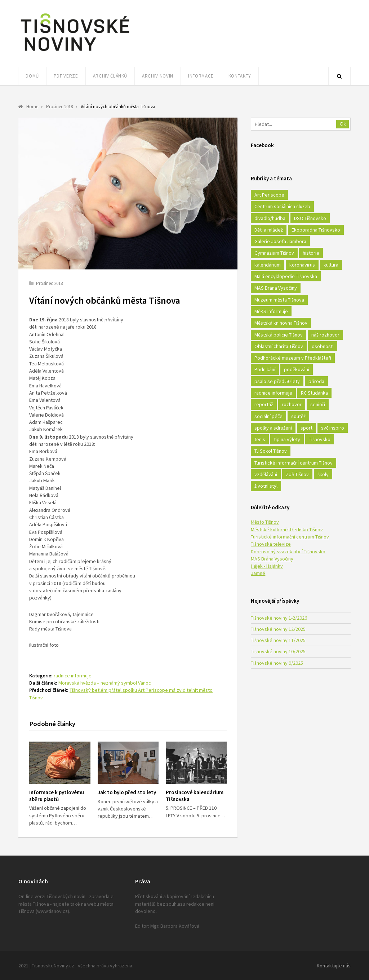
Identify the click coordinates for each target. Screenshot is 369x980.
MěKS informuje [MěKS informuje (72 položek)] (271, 311)
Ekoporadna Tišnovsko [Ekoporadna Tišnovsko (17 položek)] (316, 230)
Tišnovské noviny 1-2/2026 (279, 618)
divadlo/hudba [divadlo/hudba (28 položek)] (270, 218)
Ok (343, 124)
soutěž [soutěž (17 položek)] (298, 416)
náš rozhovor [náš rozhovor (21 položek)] (325, 335)
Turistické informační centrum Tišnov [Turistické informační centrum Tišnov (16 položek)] (294, 463)
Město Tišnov (265, 522)
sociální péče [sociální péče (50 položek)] (268, 416)
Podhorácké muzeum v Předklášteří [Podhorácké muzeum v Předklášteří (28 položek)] (293, 358)
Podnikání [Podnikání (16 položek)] (265, 369)
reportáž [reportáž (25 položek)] (264, 404)
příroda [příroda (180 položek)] (316, 381)
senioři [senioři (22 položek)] (318, 404)
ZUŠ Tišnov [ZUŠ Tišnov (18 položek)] (297, 474)
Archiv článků (110, 76)
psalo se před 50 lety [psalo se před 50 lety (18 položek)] (277, 381)
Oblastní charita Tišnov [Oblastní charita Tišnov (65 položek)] (279, 346)
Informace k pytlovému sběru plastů (57, 796)
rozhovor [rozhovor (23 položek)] (292, 404)
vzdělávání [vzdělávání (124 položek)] (266, 474)
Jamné (258, 573)
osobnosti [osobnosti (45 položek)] (323, 346)
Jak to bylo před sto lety (127, 792)
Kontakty (240, 76)
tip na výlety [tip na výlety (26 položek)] (287, 439)
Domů (32, 76)
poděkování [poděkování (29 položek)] (297, 369)
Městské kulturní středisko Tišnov (287, 529)
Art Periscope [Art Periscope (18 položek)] (269, 195)
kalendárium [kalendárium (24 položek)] (268, 265)
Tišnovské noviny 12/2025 (278, 629)
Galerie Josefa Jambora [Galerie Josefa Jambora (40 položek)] (280, 241)
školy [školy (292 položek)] (323, 474)
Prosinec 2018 (49, 283)
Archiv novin (158, 76)
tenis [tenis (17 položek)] (260, 439)
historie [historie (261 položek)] (311, 253)
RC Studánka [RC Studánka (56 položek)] (314, 393)
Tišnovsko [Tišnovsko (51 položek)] (320, 439)
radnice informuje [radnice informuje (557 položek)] (273, 393)
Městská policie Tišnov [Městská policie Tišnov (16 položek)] (279, 335)
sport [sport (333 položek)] (306, 428)
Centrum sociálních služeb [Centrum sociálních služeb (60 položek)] (282, 206)
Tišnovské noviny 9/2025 (277, 663)
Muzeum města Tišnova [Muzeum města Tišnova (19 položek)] (279, 300)
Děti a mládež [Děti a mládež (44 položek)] (269, 230)
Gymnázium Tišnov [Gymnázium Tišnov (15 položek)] (274, 253)
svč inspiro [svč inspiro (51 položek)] (333, 428)
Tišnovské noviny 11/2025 (278, 640)
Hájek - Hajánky (267, 566)
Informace (201, 76)
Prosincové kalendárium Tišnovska (195, 796)
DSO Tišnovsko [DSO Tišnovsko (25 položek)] (310, 218)
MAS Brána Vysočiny (272, 559)
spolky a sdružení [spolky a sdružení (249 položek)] (273, 428)
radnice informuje (73, 676)
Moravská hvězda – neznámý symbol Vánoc (105, 683)
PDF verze (66, 76)
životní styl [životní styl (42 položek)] (266, 486)
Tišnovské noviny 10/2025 (278, 651)
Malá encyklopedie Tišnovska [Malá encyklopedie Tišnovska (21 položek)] (286, 276)
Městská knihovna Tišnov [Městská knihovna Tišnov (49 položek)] (281, 323)
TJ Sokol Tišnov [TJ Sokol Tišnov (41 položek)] (271, 451)
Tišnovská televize (271, 544)
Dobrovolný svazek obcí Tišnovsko (288, 551)
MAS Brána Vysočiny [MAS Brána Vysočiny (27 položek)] (276, 288)
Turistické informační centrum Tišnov (290, 537)
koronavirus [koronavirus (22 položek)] (302, 265)
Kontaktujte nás (334, 966)
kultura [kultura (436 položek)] (331, 265)
